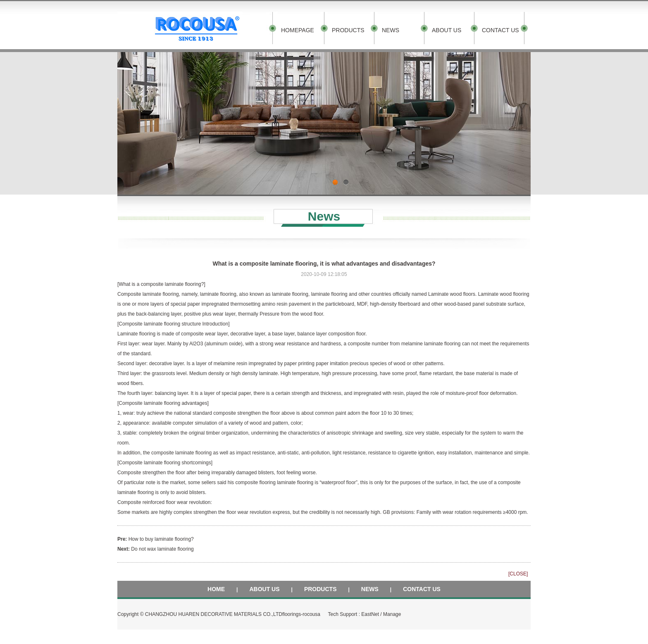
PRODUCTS (348, 30)
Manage (392, 614)
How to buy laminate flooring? (161, 539)
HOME (216, 589)
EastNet (370, 614)
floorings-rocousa (301, 614)
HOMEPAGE (298, 30)
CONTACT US (500, 30)
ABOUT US (447, 30)
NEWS (391, 30)
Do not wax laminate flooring (162, 549)
